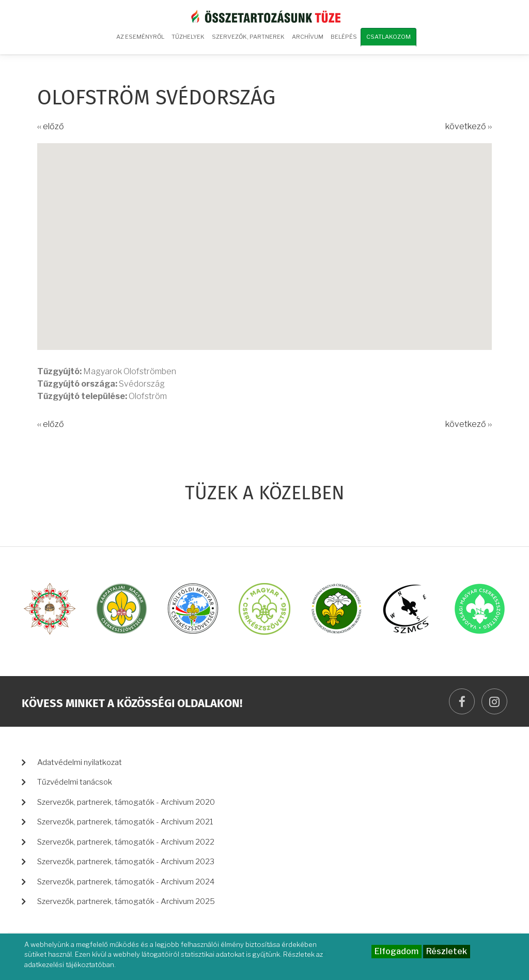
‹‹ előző (51, 126)
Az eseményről (140, 37)
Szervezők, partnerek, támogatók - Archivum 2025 (126, 901)
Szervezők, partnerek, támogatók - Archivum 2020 (126, 802)
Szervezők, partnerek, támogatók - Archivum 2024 (126, 882)
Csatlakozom (388, 37)
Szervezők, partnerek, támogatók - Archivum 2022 (126, 842)
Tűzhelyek (188, 37)
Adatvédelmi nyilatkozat (80, 762)
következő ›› (469, 126)
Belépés (344, 37)
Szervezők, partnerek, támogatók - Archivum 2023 (126, 862)
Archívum (306, 40)
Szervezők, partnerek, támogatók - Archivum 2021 (125, 822)
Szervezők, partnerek (248, 37)
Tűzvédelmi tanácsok (75, 782)
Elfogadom (396, 951)
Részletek (447, 951)
